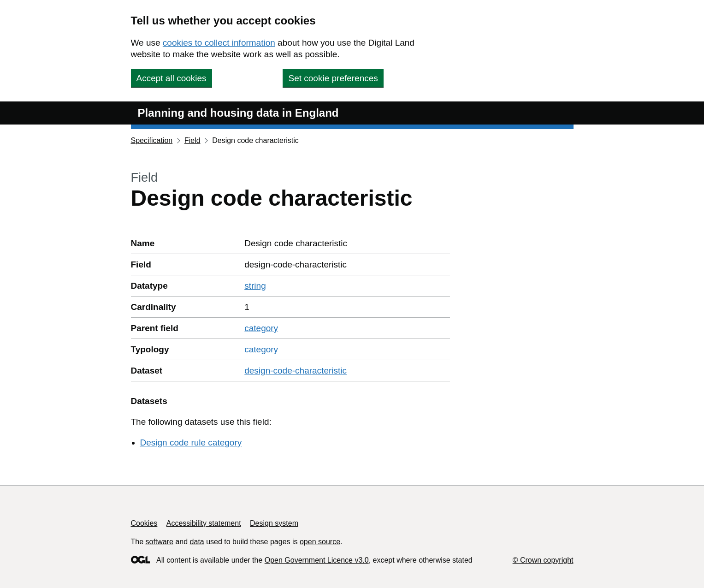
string (255, 286)
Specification (152, 140)
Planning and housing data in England (238, 113)
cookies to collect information (219, 43)
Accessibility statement (204, 523)
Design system (274, 523)
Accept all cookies (172, 78)
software (160, 542)
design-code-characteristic (296, 371)
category (261, 328)
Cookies (144, 523)
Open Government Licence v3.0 (317, 560)
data (197, 542)
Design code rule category (191, 442)
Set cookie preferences (333, 78)
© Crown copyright (543, 560)
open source (320, 542)
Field (192, 140)
